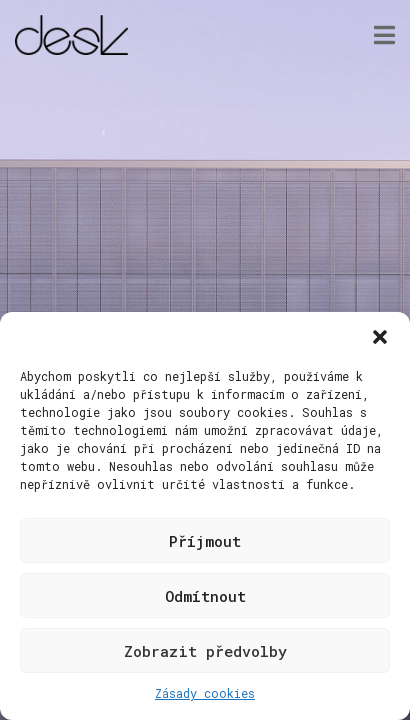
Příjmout (205, 541)
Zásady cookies (205, 693)
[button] (380, 337)
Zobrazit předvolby (205, 651)
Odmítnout (205, 596)
